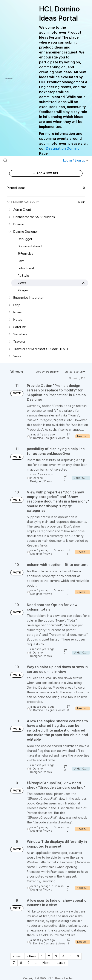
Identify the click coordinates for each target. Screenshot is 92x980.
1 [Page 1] (42, 956)
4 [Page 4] (63, 956)
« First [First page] (18, 956)
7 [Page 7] (14, 963)
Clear (81, 202)
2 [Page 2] (49, 956)
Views (61, 438)
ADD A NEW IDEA (46, 173)
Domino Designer (44, 438)
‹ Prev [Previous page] (32, 956)
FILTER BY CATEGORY (23, 202)
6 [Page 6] (78, 956)
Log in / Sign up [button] (76, 160)
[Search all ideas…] (28, 160)
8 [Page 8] (21, 963)
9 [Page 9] (28, 963)
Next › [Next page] (47, 963)
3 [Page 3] (56, 956)
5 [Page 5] (71, 956)
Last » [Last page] (61, 963)
